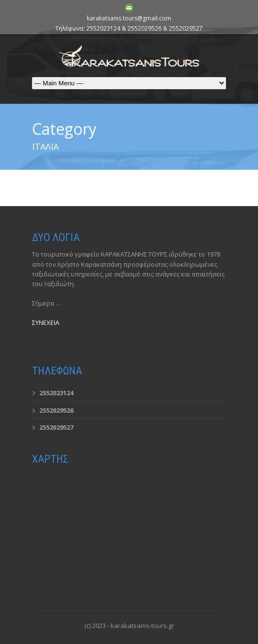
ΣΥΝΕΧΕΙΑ (46, 322)
